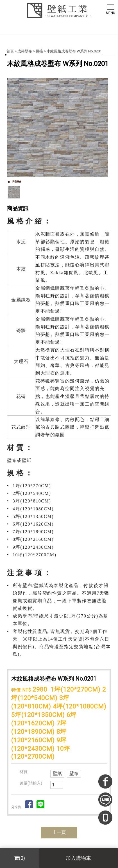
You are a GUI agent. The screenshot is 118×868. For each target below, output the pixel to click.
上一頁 (59, 832)
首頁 (10, 51)
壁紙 (57, 773)
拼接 (39, 51)
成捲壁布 (25, 51)
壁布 (74, 773)
